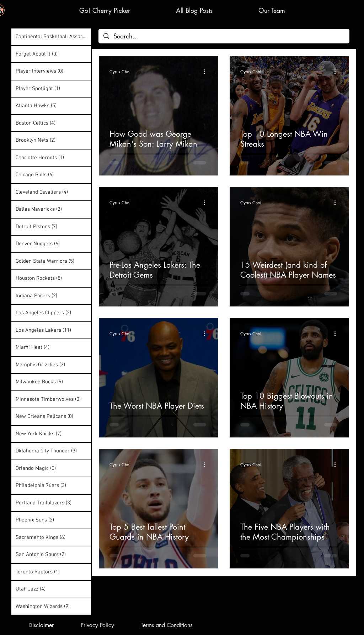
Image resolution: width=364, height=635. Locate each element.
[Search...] (224, 36)
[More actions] (207, 72)
